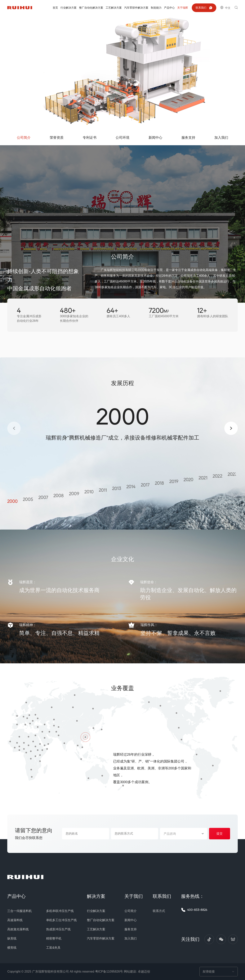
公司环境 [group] (122, 138)
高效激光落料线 (18, 929)
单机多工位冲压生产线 (61, 920)
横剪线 (12, 948)
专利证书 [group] (90, 138)
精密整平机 (54, 938)
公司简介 (131, 911)
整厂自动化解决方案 (91, 8)
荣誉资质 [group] (57, 138)
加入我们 (131, 938)
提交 (220, 834)
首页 (55, 8)
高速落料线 (15, 920)
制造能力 (156, 8)
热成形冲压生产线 (58, 929)
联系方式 (159, 911)
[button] (14, 428)
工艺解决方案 (114, 8)
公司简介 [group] (24, 138)
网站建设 (130, 971)
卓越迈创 (144, 971)
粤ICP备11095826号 (109, 971)
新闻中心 (131, 920)
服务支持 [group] (188, 138)
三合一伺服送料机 (20, 911)
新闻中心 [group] (155, 138)
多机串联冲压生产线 (60, 911)
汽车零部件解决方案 (136, 8)
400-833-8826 (194, 910)
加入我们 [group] (221, 138)
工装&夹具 (53, 948)
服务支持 (131, 929)
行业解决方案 (69, 8)
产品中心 (169, 8)
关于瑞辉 (183, 8)
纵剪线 (12, 938)
